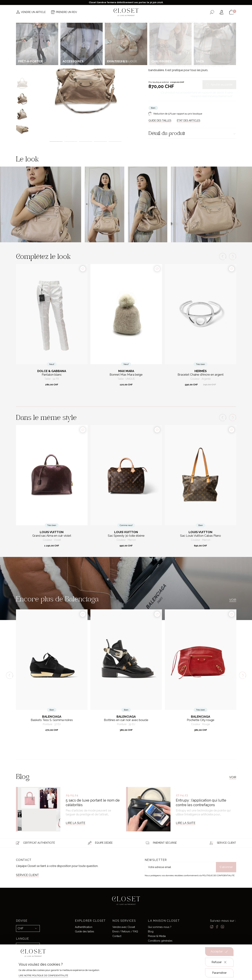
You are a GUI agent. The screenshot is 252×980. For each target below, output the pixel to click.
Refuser (219, 962)
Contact (117, 936)
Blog (151, 931)
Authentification (84, 927)
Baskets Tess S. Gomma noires (52, 720)
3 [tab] (86, 141)
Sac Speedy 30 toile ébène (126, 536)
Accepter (219, 952)
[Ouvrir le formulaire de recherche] (212, 12)
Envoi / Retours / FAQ (125, 931)
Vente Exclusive (164, 23)
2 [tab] (71, 141)
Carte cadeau (188, 23)
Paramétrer (219, 973)
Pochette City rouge (201, 720)
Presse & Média (157, 936)
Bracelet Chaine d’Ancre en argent (201, 375)
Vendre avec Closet (124, 927)
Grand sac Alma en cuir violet (52, 536)
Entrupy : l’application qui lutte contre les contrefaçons (201, 803)
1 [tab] (56, 141)
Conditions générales (160, 941)
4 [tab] (100, 141)
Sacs (172, 38)
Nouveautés (63, 23)
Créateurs (122, 23)
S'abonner (226, 867)
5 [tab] (115, 141)
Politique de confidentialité (218, 875)
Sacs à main (183, 38)
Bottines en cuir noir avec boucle (126, 720)
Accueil (152, 38)
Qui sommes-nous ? (160, 927)
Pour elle (163, 38)
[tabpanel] (86, 81)
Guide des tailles (85, 931)
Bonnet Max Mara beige (126, 375)
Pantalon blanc (52, 375)
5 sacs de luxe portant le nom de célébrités (93, 803)
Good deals (141, 23)
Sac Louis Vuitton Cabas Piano (200, 536)
